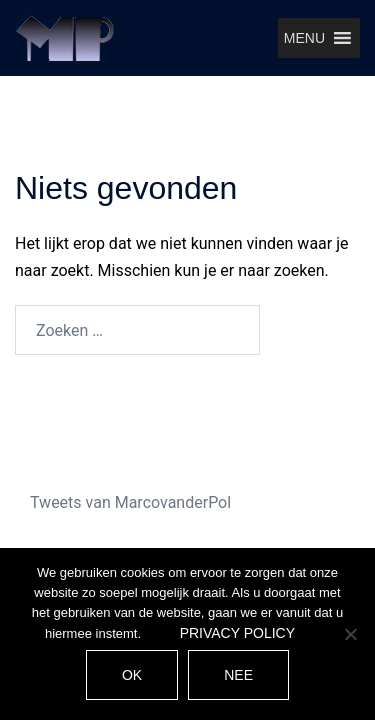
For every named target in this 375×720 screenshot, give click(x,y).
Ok (132, 675)
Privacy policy (237, 633)
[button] (304, 38)
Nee (238, 675)
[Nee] (350, 634)
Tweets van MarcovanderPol (130, 502)
